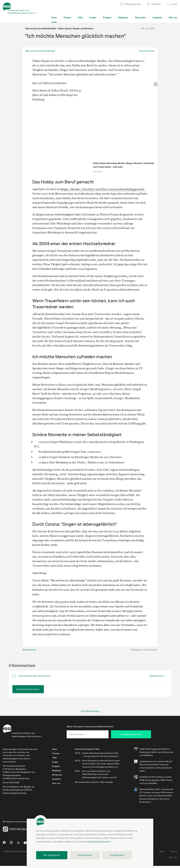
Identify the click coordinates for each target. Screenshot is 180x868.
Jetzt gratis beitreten (144, 736)
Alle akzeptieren (52, 855)
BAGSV (27, 789)
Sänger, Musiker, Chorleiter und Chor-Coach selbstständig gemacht (103, 189)
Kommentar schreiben (28, 689)
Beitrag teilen (29, 650)
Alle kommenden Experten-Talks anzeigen (95, 787)
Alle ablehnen (85, 855)
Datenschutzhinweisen (99, 842)
